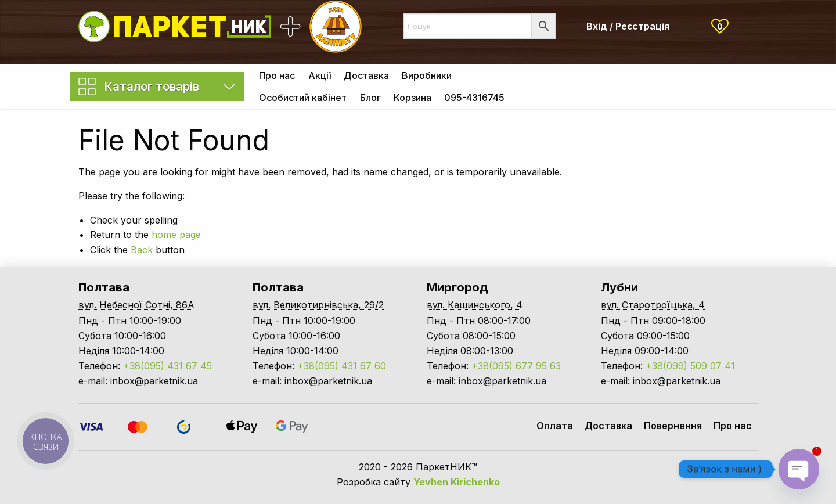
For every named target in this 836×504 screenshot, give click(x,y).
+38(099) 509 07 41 (690, 366)
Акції (320, 75)
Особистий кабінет (303, 98)
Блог (370, 98)
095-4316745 (474, 98)
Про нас (277, 75)
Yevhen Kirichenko (457, 482)
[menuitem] (277, 75)
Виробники (427, 75)
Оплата (555, 426)
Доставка (366, 75)
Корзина (412, 98)
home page (176, 235)
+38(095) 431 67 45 (167, 366)
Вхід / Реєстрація (628, 26)
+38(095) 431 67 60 (342, 366)
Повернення (673, 426)
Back (142, 250)
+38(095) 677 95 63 (516, 366)
